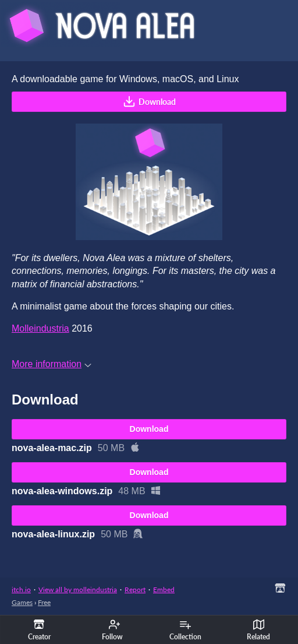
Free (44, 602)
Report (135, 590)
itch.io (21, 590)
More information (52, 364)
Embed (164, 590)
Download (149, 101)
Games (22, 602)
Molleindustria (40, 328)
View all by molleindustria (78, 590)
